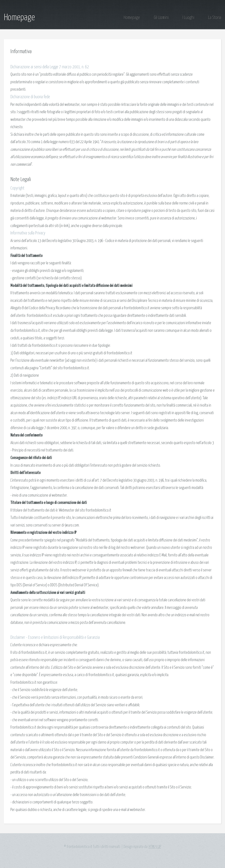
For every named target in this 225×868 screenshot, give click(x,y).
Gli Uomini (161, 18)
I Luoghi (188, 18)
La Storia (215, 18)
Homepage (19, 18)
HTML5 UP (155, 847)
